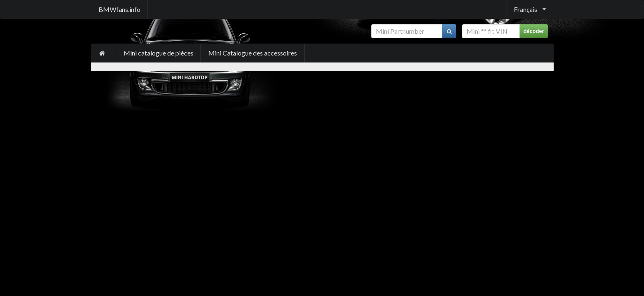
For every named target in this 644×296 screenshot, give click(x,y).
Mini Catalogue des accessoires (253, 53)
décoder (534, 31)
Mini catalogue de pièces (159, 53)
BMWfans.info (120, 9)
